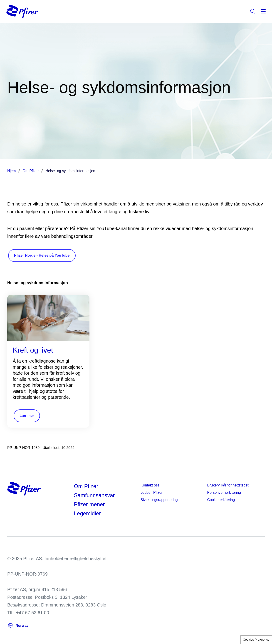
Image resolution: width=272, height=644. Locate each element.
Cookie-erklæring (221, 500)
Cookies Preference (256, 640)
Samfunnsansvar (94, 495)
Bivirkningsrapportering (159, 500)
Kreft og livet (33, 350)
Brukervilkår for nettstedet (228, 485)
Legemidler (88, 513)
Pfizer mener (89, 504)
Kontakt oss (150, 485)
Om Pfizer (86, 486)
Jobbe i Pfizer (152, 492)
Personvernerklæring (224, 492)
